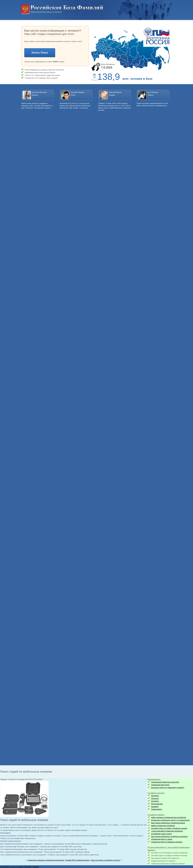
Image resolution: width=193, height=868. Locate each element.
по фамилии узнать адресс (161, 834)
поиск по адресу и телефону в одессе (105, 860)
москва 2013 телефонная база (77, 860)
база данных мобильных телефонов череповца (169, 836)
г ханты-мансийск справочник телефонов (167, 831)
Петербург (155, 796)
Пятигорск (155, 798)
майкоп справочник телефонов (163, 826)
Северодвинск (157, 809)
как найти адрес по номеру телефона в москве (169, 828)
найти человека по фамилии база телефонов (168, 817)
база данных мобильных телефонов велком (168, 823)
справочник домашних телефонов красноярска (46, 860)
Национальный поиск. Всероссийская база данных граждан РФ (62, 10)
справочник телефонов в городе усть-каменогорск (170, 820)
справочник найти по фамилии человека (167, 842)
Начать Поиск (40, 53)
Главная (36, 867)
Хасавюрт (155, 807)
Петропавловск (157, 804)
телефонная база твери (160, 785)
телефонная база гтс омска (162, 839)
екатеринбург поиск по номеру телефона (16, 867)
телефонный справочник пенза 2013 (165, 782)
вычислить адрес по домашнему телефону (168, 787)
